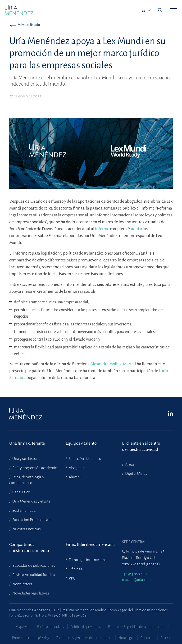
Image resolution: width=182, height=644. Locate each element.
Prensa (165, 638)
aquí (135, 229)
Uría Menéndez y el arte (31, 501)
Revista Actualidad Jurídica (33, 575)
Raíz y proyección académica (35, 468)
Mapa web (23, 627)
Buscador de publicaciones (33, 566)
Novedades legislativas (30, 593)
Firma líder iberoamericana (90, 544)
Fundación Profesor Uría (32, 520)
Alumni (74, 477)
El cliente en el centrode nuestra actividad (141, 446)
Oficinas (75, 569)
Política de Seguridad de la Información (136, 627)
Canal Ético (21, 492)
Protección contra (31, 638)
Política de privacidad (86, 627)
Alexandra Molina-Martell (113, 364)
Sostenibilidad (24, 511)
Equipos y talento (81, 443)
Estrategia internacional (88, 560)
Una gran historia (26, 459)
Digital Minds (136, 474)
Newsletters (22, 584)
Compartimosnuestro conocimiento (29, 548)
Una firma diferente (27, 443)
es (144, 10)
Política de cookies (50, 627)
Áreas (129, 464)
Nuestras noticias (26, 529)
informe (102, 229)
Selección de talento (85, 459)
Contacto (147, 638)
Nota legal (126, 638)
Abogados (77, 468)
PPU (72, 578)
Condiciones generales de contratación (84, 638)
